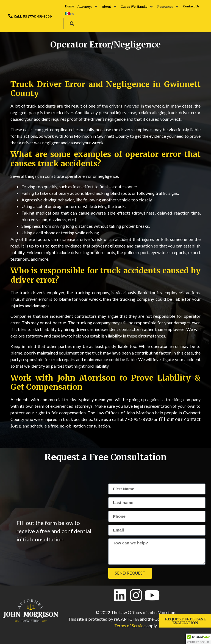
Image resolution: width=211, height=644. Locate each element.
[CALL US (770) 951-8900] (10, 16)
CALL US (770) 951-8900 (33, 16)
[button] (88, 7)
